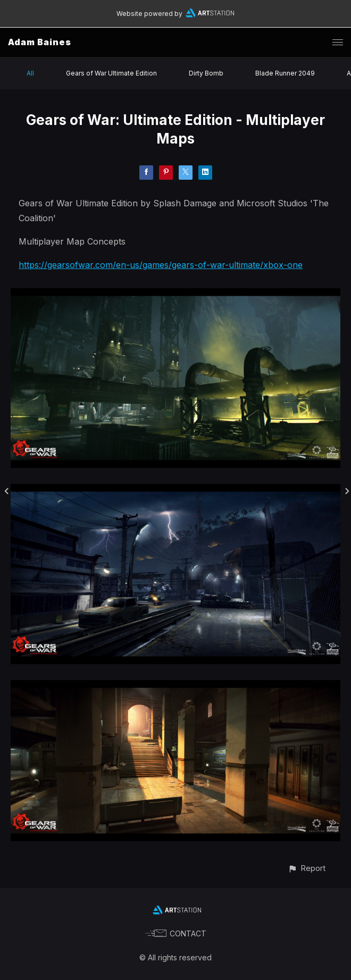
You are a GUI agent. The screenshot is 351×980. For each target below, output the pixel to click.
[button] (307, 868)
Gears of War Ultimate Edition (111, 73)
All (30, 73)
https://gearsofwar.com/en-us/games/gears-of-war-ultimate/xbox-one (161, 265)
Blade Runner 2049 (285, 73)
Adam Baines (40, 42)
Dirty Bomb (206, 73)
